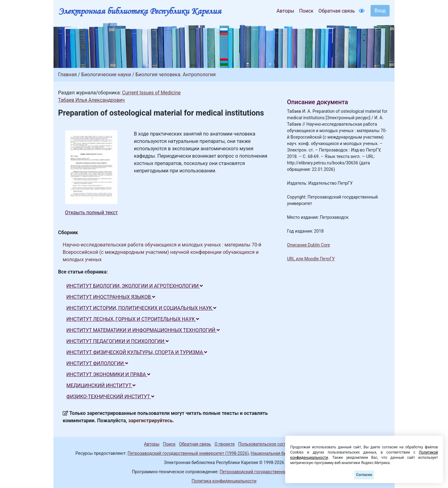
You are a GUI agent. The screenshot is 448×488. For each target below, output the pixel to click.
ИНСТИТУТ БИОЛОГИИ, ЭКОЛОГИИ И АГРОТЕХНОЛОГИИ (135, 286)
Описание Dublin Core (308, 245)
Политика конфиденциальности (224, 481)
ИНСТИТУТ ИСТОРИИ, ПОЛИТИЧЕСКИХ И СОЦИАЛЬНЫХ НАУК (141, 308)
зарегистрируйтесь (151, 421)
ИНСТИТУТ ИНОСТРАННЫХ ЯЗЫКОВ (111, 297)
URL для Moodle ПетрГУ (311, 259)
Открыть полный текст (92, 213)
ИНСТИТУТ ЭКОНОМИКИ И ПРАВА (108, 374)
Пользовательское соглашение (270, 444)
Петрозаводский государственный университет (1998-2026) (188, 453)
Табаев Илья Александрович (91, 100)
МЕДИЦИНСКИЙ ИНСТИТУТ (101, 386)
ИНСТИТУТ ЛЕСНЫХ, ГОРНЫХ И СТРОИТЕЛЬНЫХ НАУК (133, 319)
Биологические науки (106, 75)
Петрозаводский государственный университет (268, 472)
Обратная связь (337, 11)
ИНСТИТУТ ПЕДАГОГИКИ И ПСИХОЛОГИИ (118, 341)
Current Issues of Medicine (151, 93)
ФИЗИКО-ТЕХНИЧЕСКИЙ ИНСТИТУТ (110, 397)
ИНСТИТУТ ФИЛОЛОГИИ (97, 363)
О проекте (225, 444)
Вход (380, 11)
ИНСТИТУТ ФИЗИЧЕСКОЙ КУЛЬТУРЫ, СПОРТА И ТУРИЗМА (137, 352)
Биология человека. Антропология (176, 75)
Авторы (285, 11)
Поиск (306, 11)
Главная (67, 75)
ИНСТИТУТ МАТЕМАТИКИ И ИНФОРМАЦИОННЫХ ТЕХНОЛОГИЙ (143, 330)
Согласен (364, 475)
